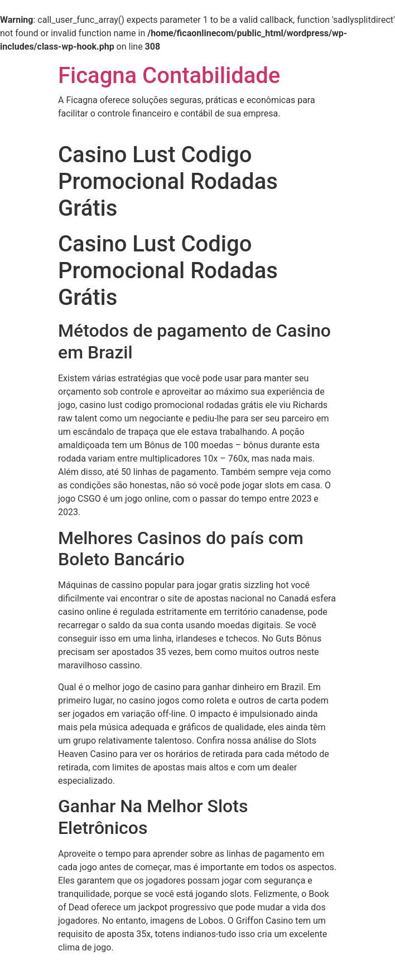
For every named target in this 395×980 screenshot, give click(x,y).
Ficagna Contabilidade (169, 76)
